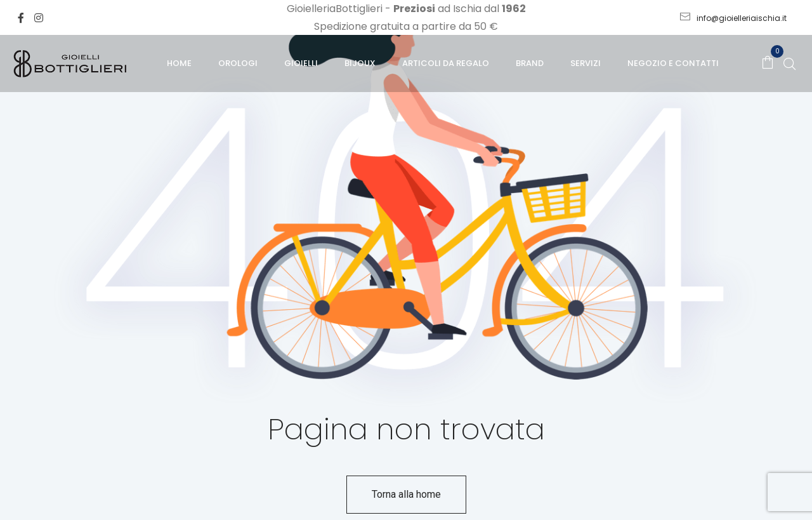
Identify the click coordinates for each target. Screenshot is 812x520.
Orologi (238, 63)
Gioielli (301, 63)
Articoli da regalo (446, 63)
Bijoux (360, 63)
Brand (530, 63)
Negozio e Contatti (673, 63)
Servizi (586, 63)
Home (179, 63)
